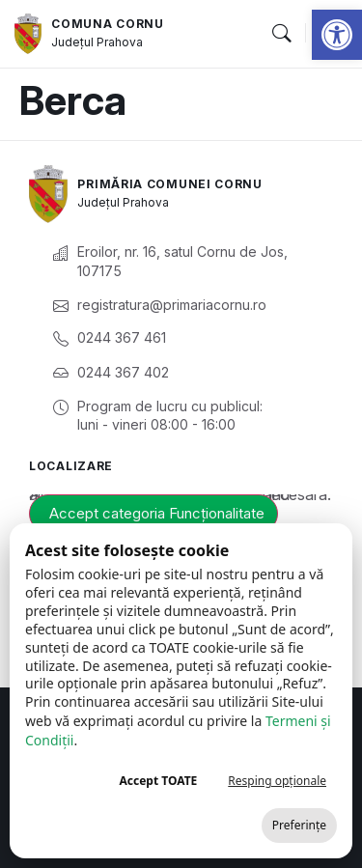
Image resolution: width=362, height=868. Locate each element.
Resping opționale (277, 781)
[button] (337, 35)
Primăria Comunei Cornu (169, 184)
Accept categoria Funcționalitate (157, 513)
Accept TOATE (158, 781)
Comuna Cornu (107, 24)
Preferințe (299, 825)
